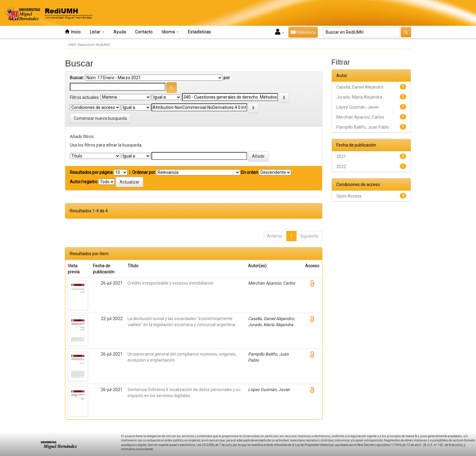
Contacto (144, 32)
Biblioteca (303, 32)
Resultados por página (91, 172)
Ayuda (120, 32)
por (227, 78)
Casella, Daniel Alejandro (360, 87)
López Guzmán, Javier (358, 107)
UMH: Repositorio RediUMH (89, 45)
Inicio (73, 32)
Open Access (349, 196)
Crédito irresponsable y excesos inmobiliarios (170, 283)
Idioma (170, 32)
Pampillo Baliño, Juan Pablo (363, 127)
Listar (97, 32)
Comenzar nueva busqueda (100, 118)
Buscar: (77, 78)
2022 (341, 167)
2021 (341, 157)
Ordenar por (144, 172)
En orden (250, 172)
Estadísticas (199, 32)
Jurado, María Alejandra (359, 97)
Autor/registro (84, 182)
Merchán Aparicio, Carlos (360, 117)
